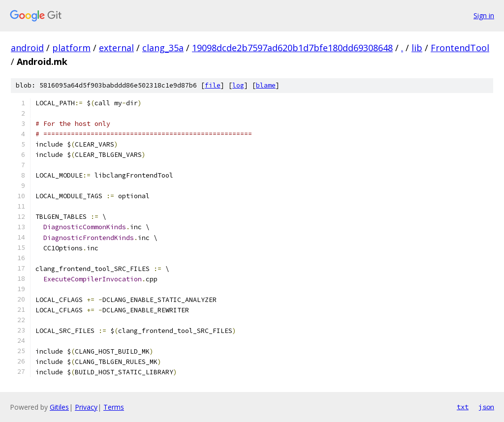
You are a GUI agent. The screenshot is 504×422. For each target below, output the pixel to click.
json (486, 407)
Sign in (484, 15)
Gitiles (59, 407)
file (213, 85)
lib (417, 48)
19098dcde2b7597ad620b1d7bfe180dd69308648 (292, 48)
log (238, 85)
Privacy (86, 407)
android (27, 48)
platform (71, 48)
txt (463, 407)
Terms (114, 407)
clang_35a (163, 48)
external (116, 48)
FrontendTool (460, 48)
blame (266, 85)
